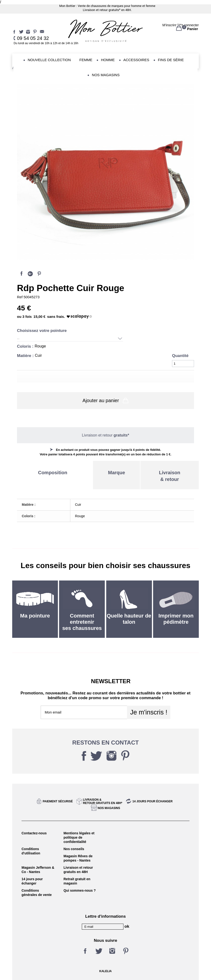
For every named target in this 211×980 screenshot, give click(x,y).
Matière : (26, 356)
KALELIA (105, 971)
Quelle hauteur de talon (129, 619)
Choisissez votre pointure (42, 331)
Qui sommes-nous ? (80, 890)
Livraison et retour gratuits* (102, 10)
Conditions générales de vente (37, 893)
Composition (53, 473)
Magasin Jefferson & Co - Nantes (38, 870)
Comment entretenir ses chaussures (82, 622)
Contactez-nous (34, 833)
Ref (20, 297)
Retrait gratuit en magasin (77, 881)
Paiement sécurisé (58, 801)
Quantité (180, 356)
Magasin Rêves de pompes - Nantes (78, 858)
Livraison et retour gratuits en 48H (78, 870)
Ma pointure (35, 616)
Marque (116, 473)
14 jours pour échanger (152, 801)
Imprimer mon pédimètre (176, 619)
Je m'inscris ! (149, 712)
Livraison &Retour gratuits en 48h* (103, 801)
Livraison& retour (170, 476)
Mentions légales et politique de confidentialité (79, 837)
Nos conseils (74, 849)
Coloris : (26, 346)
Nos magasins (109, 808)
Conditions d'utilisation (31, 851)
